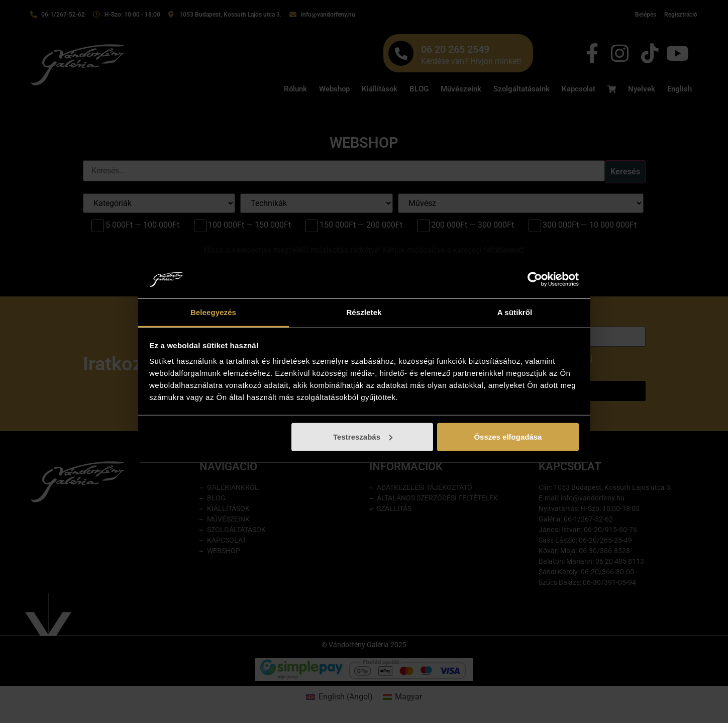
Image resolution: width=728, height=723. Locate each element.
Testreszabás (363, 437)
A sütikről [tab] (515, 312)
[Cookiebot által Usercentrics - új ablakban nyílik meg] (535, 279)
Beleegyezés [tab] (213, 312)
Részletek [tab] (364, 312)
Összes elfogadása (508, 437)
